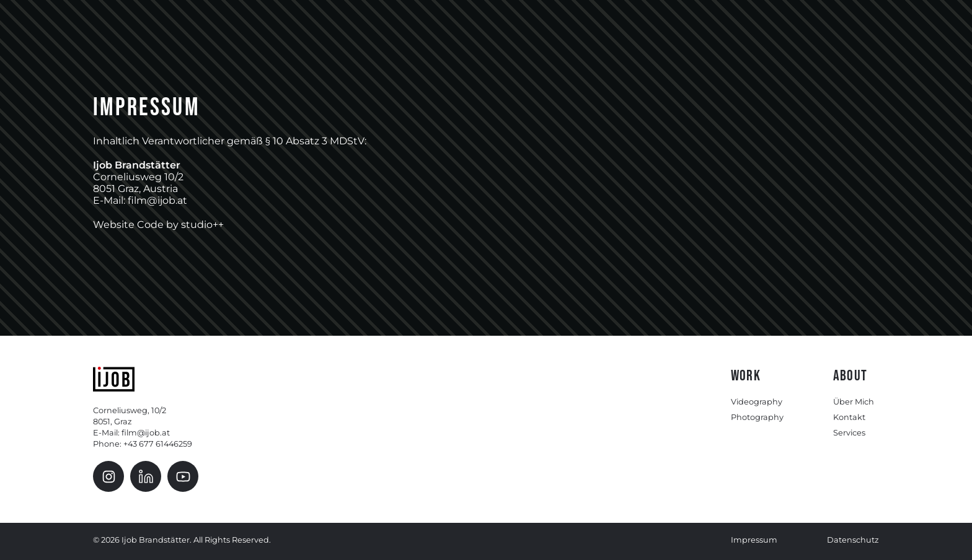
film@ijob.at (146, 433)
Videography (757, 402)
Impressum (754, 540)
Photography (757, 417)
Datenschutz (853, 540)
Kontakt (849, 417)
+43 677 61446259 (158, 444)
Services (849, 433)
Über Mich (854, 402)
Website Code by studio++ (158, 225)
